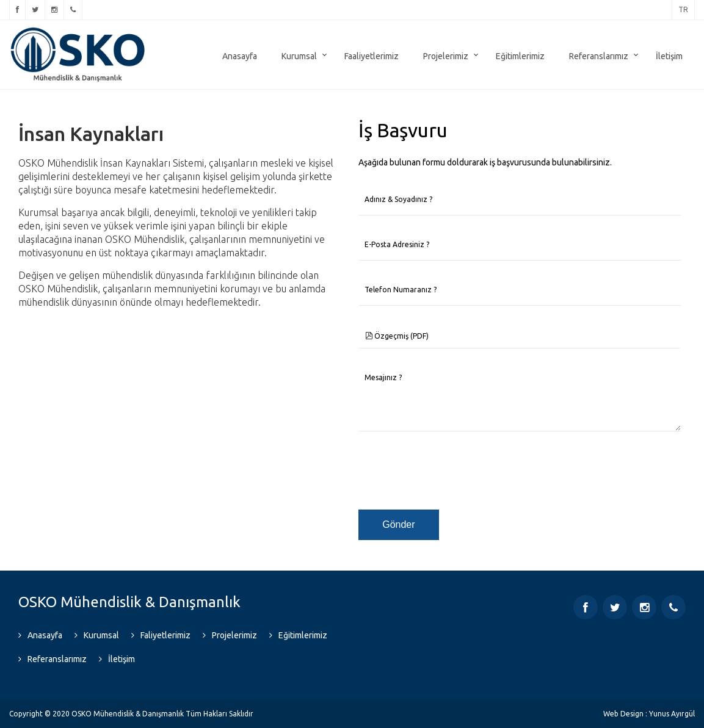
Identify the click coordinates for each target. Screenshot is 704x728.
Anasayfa (240, 56)
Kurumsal (299, 56)
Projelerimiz (446, 56)
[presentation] (451, 471)
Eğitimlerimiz (520, 56)
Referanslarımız (599, 56)
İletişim (669, 56)
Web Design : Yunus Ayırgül (649, 714)
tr (683, 9)
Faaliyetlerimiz (372, 56)
